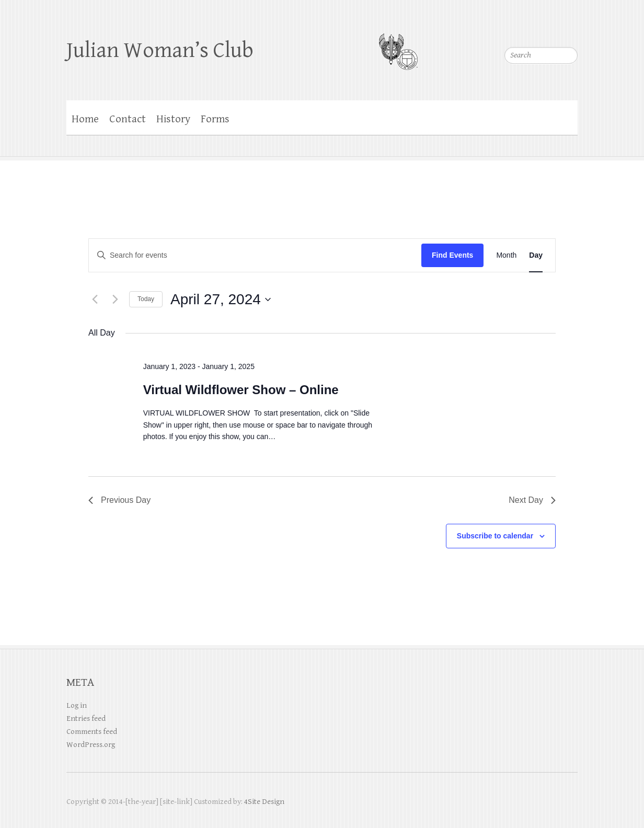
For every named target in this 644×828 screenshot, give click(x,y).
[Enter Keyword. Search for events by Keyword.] (255, 255)
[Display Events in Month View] (506, 255)
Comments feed (92, 732)
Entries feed (86, 718)
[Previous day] (95, 300)
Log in (77, 705)
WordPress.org (91, 745)
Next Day (532, 500)
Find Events (452, 255)
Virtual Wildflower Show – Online (241, 390)
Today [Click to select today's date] (146, 299)
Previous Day (119, 500)
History (173, 119)
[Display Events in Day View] (536, 255)
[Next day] (115, 300)
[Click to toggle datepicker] (221, 300)
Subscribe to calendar (495, 536)
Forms (215, 119)
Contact (128, 119)
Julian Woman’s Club (160, 50)
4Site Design (264, 802)
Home (85, 119)
